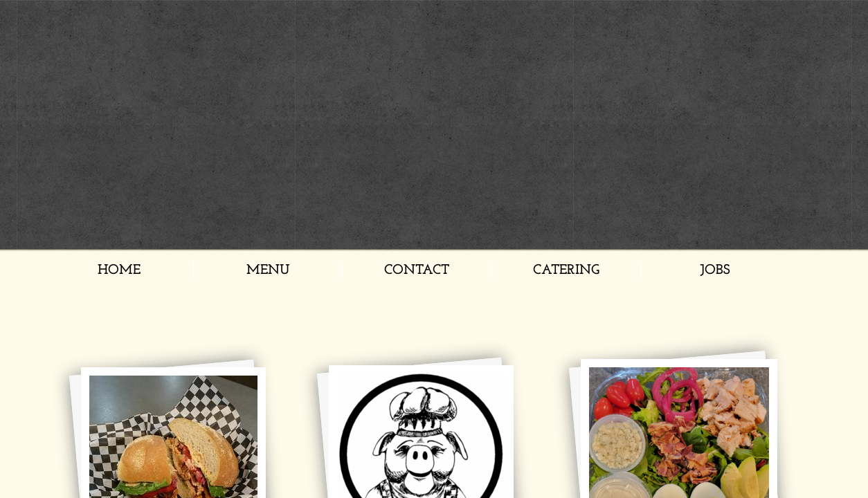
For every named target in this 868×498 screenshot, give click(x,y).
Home (119, 270)
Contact (417, 270)
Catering (566, 270)
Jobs (715, 270)
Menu (268, 270)
